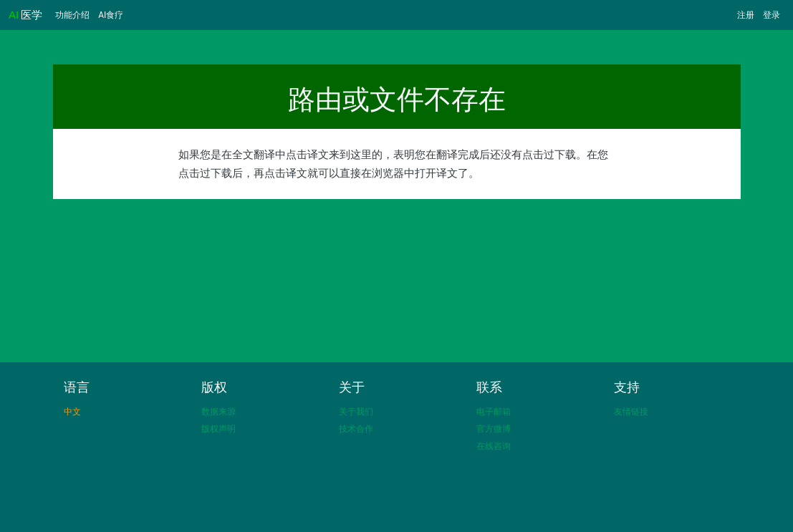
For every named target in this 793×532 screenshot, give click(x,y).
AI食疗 (111, 15)
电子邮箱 (494, 412)
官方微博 (494, 429)
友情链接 (631, 412)
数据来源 (218, 412)
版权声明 (218, 429)
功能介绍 (72, 15)
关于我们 (356, 412)
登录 (772, 15)
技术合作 (356, 429)
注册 (746, 15)
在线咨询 (494, 446)
